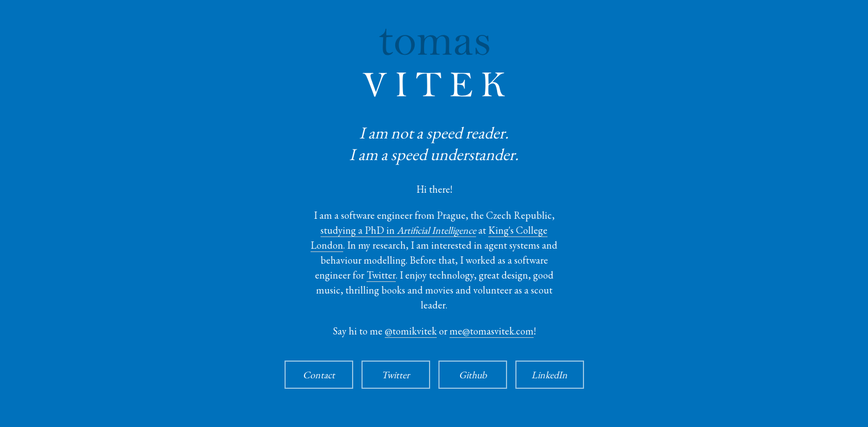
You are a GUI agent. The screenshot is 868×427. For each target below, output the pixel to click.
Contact (319, 375)
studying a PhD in (398, 230)
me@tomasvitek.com (492, 331)
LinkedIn (549, 375)
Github (473, 375)
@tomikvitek (411, 331)
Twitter (381, 275)
